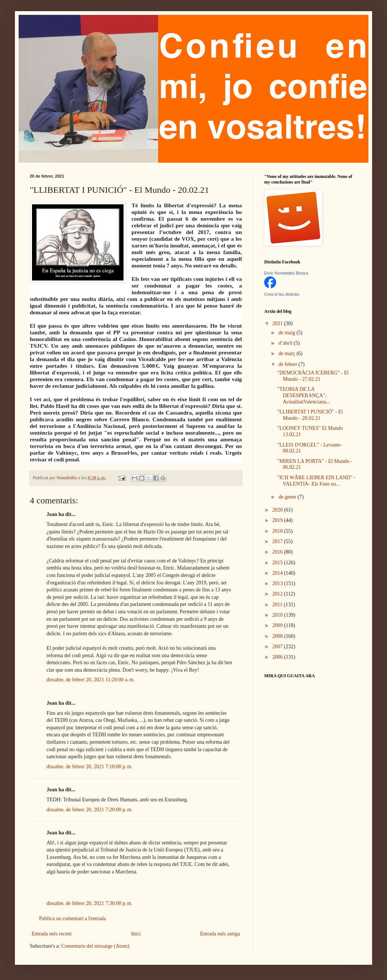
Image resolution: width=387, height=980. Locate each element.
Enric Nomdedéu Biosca (286, 273)
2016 (278, 552)
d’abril (286, 343)
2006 (278, 657)
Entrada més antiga (220, 934)
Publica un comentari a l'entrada (73, 919)
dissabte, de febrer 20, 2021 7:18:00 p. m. (89, 767)
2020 (278, 510)
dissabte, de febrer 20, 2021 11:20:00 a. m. (91, 680)
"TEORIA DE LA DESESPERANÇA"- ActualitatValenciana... (304, 395)
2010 (278, 615)
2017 (278, 541)
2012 (278, 594)
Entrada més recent (52, 934)
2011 (278, 605)
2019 (278, 520)
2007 (278, 647)
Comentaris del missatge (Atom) (95, 946)
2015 (278, 563)
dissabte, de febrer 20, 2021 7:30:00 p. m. (89, 903)
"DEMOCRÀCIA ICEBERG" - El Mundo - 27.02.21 (313, 376)
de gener (288, 497)
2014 (278, 573)
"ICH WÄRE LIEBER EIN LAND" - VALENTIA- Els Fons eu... (316, 481)
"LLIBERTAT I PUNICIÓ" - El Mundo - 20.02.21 (310, 415)
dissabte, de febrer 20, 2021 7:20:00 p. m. (89, 810)
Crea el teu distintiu (282, 294)
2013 (278, 583)
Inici (136, 934)
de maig (287, 333)
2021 (278, 323)
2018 (278, 531)
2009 (278, 625)
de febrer (288, 364)
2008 (278, 636)
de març (287, 353)
